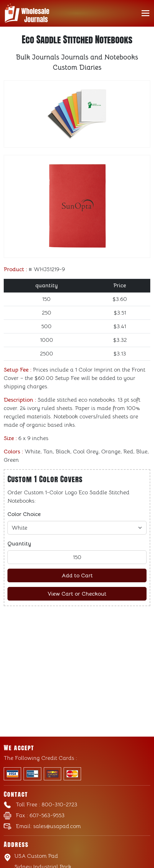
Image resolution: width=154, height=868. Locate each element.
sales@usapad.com (48, 826)
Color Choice (24, 514)
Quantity (19, 544)
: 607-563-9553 (40, 815)
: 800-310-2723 (47, 804)
